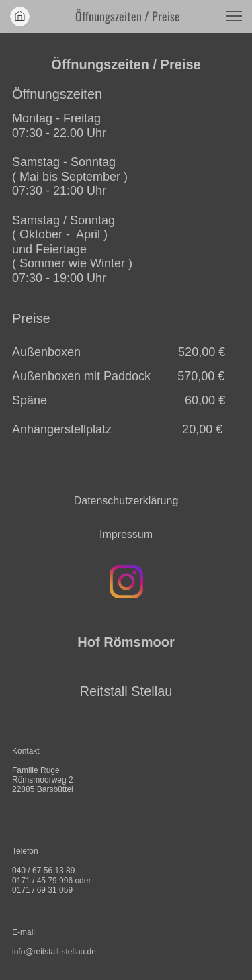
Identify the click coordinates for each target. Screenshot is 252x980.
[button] (234, 16)
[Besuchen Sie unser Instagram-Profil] (126, 582)
